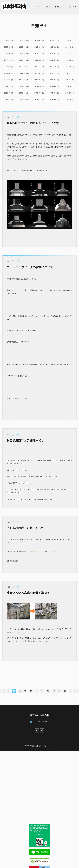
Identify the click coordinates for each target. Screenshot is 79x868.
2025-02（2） (55, 47)
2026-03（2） (9, 41)
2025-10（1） (70, 41)
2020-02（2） (55, 80)
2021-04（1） (24, 73)
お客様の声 (33, 553)
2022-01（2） (24, 67)
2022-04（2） (70, 60)
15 (37, 690)
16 (42, 690)
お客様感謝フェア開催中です (25, 442)
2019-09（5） (55, 86)
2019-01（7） (24, 99)
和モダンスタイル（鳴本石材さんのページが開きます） (27, 171)
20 (65, 690)
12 (20, 690)
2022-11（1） (24, 60)
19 (59, 690)
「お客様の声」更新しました (25, 529)
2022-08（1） (40, 60)
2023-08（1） (55, 54)
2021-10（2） (55, 67)
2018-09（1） (55, 99)
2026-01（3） (40, 41)
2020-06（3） (9, 80)
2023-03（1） (70, 54)
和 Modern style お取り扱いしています (33, 124)
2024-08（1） (24, 54)
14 (31, 690)
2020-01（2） (70, 80)
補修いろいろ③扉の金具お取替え (28, 594)
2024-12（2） (70, 47)
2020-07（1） (70, 73)
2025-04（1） (40, 47)
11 (14, 690)
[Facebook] (37, 730)
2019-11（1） (24, 86)
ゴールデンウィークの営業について (30, 268)
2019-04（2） (55, 93)
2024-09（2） (9, 54)
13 (25, 690)
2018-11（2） (40, 99)
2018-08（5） (70, 99)
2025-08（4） (9, 47)
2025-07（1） (24, 47)
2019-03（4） (70, 93)
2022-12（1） (9, 60)
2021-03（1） (40, 73)
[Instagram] (42, 730)
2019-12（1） (9, 86)
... (8, 690)
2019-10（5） (40, 86)
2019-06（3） (24, 93)
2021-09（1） (70, 67)
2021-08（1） (9, 73)
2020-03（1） (40, 80)
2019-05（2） (40, 93)
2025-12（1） (55, 41)
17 (48, 690)
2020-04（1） (24, 80)
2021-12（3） (40, 67)
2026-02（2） (24, 41)
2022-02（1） (9, 67)
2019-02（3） (9, 99)
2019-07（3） (9, 93)
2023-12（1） (40, 54)
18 (54, 690)
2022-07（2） (55, 60)
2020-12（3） (55, 73)
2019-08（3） (70, 86)
